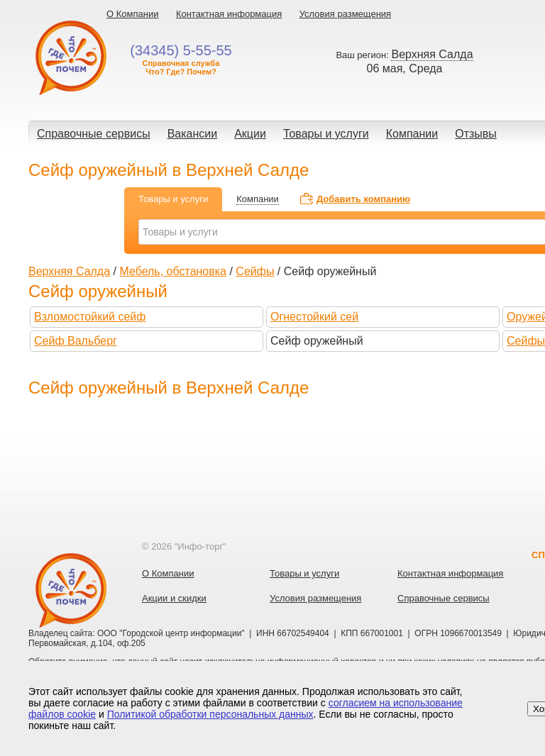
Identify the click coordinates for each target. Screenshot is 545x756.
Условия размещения (345, 14)
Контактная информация (229, 14)
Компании (412, 134)
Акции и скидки (174, 598)
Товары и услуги (326, 134)
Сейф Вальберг (76, 341)
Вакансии (193, 134)
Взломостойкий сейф (90, 317)
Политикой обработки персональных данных (210, 714)
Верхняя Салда (69, 271)
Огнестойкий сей (314, 317)
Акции (250, 134)
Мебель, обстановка (173, 271)
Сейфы (255, 271)
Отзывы (476, 134)
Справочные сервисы (94, 134)
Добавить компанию (363, 199)
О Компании (132, 14)
